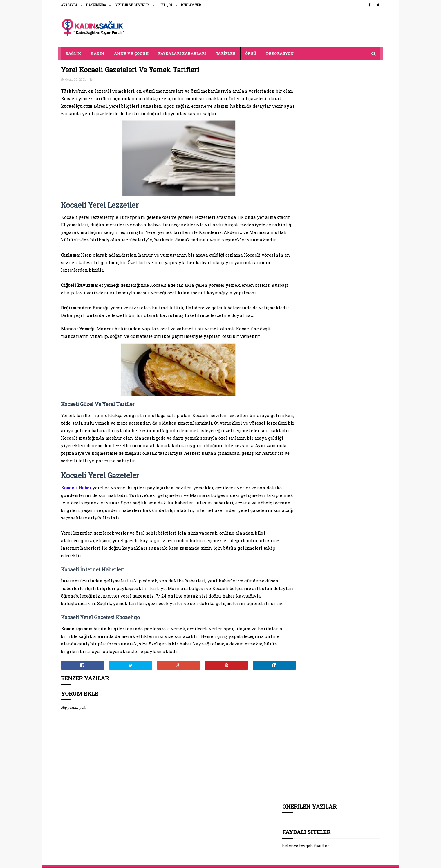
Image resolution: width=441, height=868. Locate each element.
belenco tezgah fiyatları (307, 106)
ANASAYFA (69, 5)
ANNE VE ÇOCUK (131, 53)
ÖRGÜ (251, 53)
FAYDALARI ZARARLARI (182, 53)
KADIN (98, 53)
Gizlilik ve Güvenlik (132, 5)
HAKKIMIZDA (96, 5)
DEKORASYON (280, 53)
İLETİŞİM (166, 5)
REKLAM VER (191, 5)
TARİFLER (226, 53)
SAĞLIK (74, 53)
